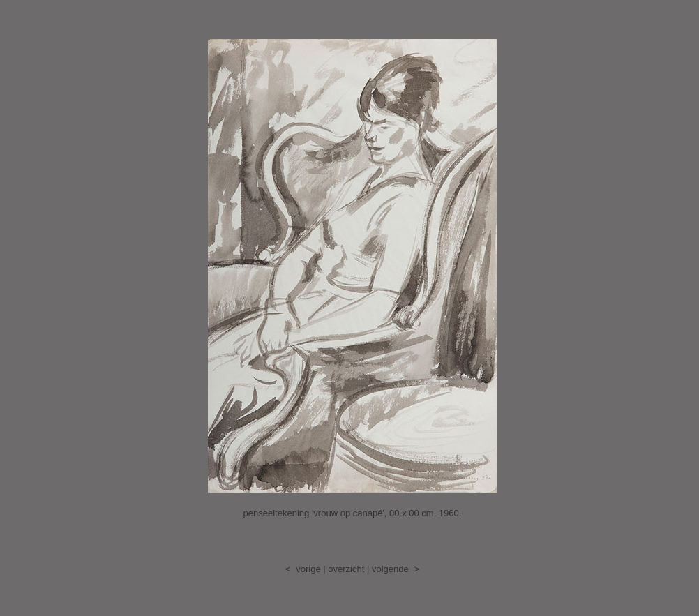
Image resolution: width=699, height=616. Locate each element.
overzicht (346, 569)
